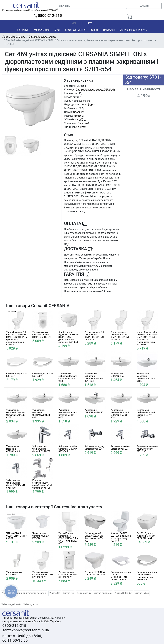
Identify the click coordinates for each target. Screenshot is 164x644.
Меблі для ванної (75, 30)
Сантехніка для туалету (133, 30)
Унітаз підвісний (11, 604)
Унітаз (82, 127)
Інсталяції (23, 30)
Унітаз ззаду (84, 593)
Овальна (78, 112)
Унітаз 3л (55, 593)
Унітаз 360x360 (123, 593)
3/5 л (82, 119)
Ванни (94, 30)
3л (84, 101)
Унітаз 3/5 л (142, 593)
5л (88, 101)
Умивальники (42, 30)
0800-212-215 (48, 16)
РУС (90, 23)
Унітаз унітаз (31, 604)
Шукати (144, 6)
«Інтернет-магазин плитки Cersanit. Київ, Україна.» (32, 621)
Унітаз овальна (103, 593)
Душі (57, 30)
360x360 (78, 116)
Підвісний (83, 123)
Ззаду (91, 105)
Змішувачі (109, 30)
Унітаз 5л (68, 593)
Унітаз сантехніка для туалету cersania (24, 593)
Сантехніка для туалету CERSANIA (96, 90)
